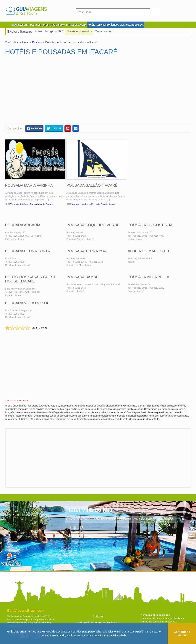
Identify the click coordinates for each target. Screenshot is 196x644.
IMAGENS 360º (57, 25)
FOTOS (45, 25)
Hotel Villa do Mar (89, 510)
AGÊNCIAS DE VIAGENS (132, 25)
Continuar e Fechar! (182, 634)
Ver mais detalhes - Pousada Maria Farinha (32, 204)
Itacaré (56, 42)
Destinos (37, 42)
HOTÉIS (91, 25)
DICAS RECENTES (20, 25)
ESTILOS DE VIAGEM (76, 25)
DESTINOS (35, 25)
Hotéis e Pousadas (79, 31)
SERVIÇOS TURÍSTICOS (108, 25)
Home (26, 42)
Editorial (98, 616)
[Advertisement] (41, 91)
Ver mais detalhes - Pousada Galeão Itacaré (94, 204)
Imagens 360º (54, 31)
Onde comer (103, 31)
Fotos (39, 31)
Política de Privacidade (113, 635)
